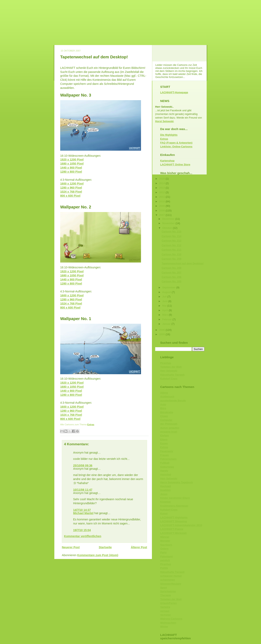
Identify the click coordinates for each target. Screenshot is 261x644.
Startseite (105, 547)
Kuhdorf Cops (169, 379)
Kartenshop (167, 161)
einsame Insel (169, 432)
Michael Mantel (83, 513)
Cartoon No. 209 (172, 259)
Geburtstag (167, 467)
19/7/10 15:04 (82, 530)
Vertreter (165, 615)
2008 (162, 211)
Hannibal (166, 474)
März (166, 315)
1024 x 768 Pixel (71, 192)
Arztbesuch (167, 397)
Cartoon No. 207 (172, 273)
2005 (162, 334)
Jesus (164, 494)
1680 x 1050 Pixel (72, 164)
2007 (162, 215)
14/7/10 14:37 (82, 510)
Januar (167, 324)
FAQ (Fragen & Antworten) (176, 143)
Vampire (165, 607)
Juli (165, 297)
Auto (163, 404)
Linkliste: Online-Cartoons (176, 147)
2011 (162, 197)
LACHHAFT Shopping (174, 521)
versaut (165, 611)
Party (163, 552)
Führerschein (168, 459)
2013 (162, 188)
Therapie (166, 595)
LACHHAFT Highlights (174, 517)
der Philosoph (169, 424)
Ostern (164, 549)
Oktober (167, 228)
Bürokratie (167, 412)
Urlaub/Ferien (168, 603)
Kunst (164, 513)
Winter (164, 627)
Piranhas (166, 363)
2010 (162, 201)
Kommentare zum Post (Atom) (98, 555)
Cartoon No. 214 (172, 236)
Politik (164, 568)
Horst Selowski (164, 121)
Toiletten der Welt (171, 367)
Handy (164, 471)
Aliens (164, 393)
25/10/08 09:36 (83, 465)
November (169, 223)
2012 (162, 192)
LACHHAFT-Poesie (172, 529)
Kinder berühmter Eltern (175, 498)
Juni (165, 301)
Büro (163, 408)
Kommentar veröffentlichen (83, 536)
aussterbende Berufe (173, 401)
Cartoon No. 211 (172, 250)
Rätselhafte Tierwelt (172, 375)
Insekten (165, 490)
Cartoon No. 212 (172, 245)
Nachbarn (166, 545)
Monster (165, 541)
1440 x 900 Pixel (71, 168)
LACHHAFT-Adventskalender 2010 (181, 525)
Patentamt (166, 556)
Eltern (164, 440)
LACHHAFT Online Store (175, 164)
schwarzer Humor (171, 576)
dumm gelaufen (170, 428)
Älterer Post (139, 547)
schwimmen (168, 580)
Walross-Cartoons (171, 619)
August (167, 292)
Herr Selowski (169, 371)
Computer (166, 420)
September (169, 287)
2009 (162, 206)
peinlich (165, 560)
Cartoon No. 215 (172, 232)
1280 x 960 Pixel (71, 188)
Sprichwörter (168, 591)
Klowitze (165, 502)
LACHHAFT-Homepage (174, 92)
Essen (164, 443)
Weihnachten (168, 623)
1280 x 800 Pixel (71, 172)
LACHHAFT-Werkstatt (173, 533)
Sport (164, 588)
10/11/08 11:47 (83, 490)
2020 (162, 179)
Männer (165, 537)
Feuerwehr (167, 451)
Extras (91, 424)
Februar (167, 319)
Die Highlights (169, 135)
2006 (162, 330)
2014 (162, 183)
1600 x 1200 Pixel (72, 184)
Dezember (169, 219)
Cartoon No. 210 (172, 254)
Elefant (165, 435)
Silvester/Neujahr (171, 584)
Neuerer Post (71, 547)
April (166, 310)
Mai (165, 306)
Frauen (165, 455)
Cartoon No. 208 (172, 268)
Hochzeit (166, 486)
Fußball (165, 463)
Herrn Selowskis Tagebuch (177, 482)
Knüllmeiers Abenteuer (174, 506)
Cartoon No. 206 (172, 277)
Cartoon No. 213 (172, 241)
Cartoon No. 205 (172, 281)
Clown (164, 416)
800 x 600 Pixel (70, 196)
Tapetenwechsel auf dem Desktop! (94, 57)
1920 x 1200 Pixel (72, 160)
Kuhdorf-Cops (169, 510)
